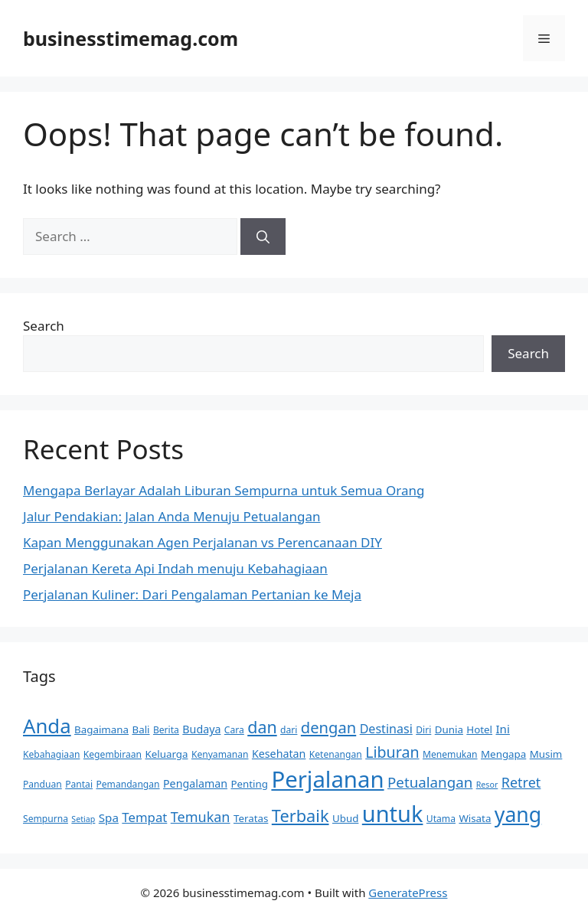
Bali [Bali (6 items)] (140, 729)
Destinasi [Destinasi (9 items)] (386, 729)
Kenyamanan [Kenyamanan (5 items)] (220, 754)
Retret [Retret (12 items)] (521, 782)
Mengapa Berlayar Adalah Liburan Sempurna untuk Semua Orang (224, 490)
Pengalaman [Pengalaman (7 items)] (195, 783)
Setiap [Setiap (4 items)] (83, 819)
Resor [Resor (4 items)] (487, 785)
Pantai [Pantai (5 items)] (79, 784)
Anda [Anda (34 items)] (47, 726)
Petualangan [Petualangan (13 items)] (430, 782)
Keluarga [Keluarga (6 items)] (166, 754)
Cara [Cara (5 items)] (234, 730)
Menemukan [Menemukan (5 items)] (450, 754)
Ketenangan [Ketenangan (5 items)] (336, 754)
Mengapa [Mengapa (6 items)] (503, 754)
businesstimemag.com (131, 38)
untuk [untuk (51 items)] (393, 813)
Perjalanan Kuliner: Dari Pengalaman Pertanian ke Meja (192, 594)
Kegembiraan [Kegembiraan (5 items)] (113, 754)
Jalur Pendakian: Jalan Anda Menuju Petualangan (171, 516)
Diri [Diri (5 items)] (423, 730)
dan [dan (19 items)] (262, 727)
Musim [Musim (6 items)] (546, 754)
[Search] (263, 237)
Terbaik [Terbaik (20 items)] (301, 816)
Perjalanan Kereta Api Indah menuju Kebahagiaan (175, 568)
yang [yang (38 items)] (518, 814)
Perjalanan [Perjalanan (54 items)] (327, 779)
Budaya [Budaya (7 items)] (201, 729)
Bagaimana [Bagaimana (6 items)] (101, 729)
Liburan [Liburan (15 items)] (392, 752)
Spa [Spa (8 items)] (109, 817)
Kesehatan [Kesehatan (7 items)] (279, 754)
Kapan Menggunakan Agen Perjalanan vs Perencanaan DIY (203, 542)
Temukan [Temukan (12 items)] (201, 817)
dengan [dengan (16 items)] (328, 727)
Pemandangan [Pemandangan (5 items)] (127, 784)
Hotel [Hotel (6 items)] (479, 729)
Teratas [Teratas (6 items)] (251, 818)
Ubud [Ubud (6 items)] (345, 818)
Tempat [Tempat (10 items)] (144, 817)
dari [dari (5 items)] (289, 730)
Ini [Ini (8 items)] (502, 729)
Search (44, 326)
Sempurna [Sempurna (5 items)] (46, 819)
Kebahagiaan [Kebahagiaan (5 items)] (51, 754)
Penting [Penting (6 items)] (249, 784)
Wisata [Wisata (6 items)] (475, 818)
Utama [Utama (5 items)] (441, 819)
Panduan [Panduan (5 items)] (42, 784)
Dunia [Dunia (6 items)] (449, 729)
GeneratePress (408, 893)
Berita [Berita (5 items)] (166, 730)
